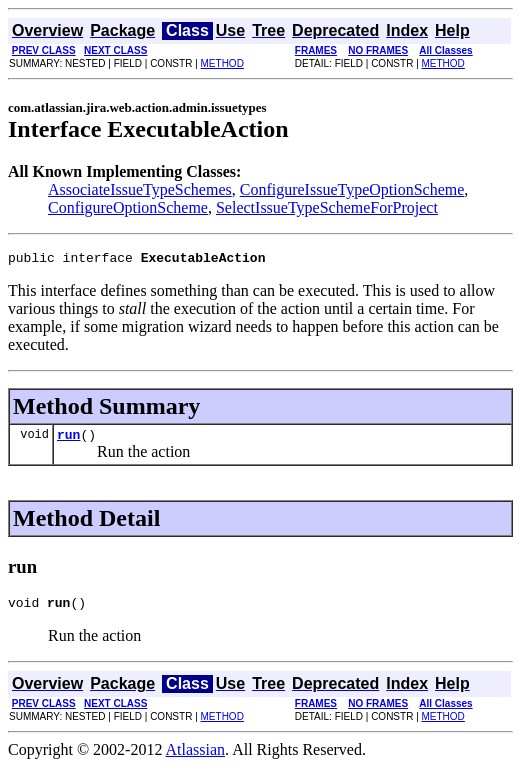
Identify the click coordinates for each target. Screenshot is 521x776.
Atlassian (196, 758)
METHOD (222, 63)
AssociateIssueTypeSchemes (140, 189)
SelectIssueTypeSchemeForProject (327, 207)
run (68, 440)
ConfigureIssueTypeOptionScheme (352, 189)
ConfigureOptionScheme (128, 207)
